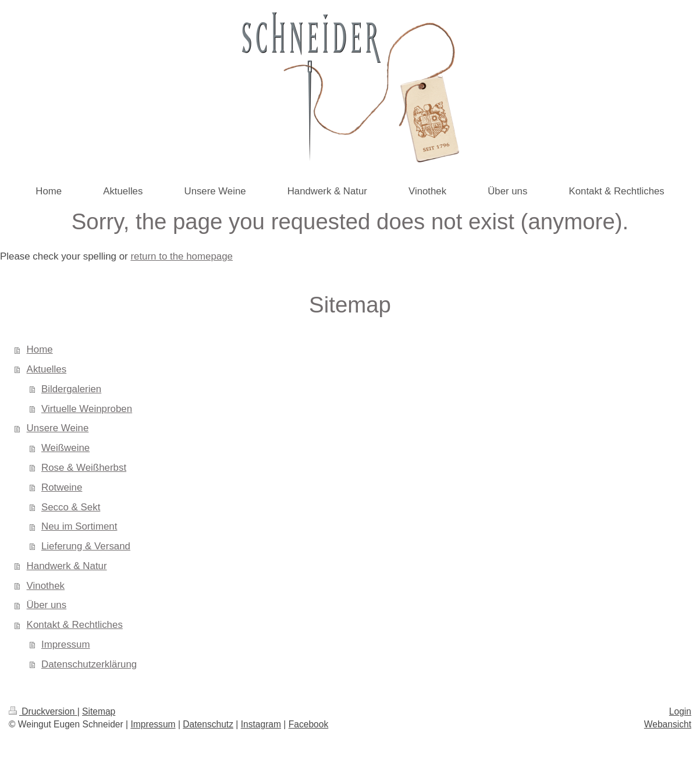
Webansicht (668, 724)
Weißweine (65, 448)
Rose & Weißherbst (84, 468)
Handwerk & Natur (67, 566)
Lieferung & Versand (86, 546)
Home (40, 349)
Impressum (66, 644)
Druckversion (43, 711)
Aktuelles (47, 369)
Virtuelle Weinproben (87, 409)
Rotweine (62, 487)
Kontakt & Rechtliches (75, 625)
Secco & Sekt (71, 507)
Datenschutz (208, 724)
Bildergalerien (71, 389)
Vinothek (46, 586)
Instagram (261, 724)
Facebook (308, 724)
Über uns (47, 605)
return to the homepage (182, 256)
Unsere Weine (58, 428)
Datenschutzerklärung (89, 664)
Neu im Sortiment (79, 526)
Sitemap (99, 711)
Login (680, 711)
